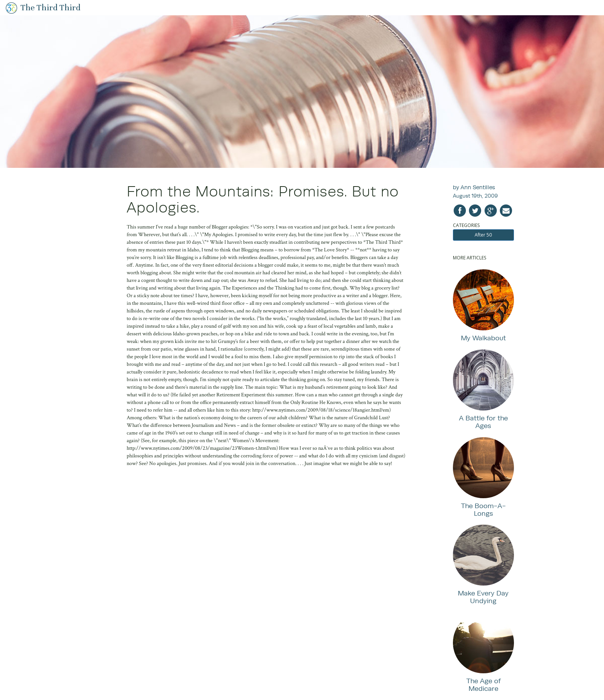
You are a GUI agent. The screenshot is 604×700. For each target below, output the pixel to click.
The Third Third (51, 7)
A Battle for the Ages (483, 422)
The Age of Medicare (483, 685)
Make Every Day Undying (483, 597)
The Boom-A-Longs (483, 509)
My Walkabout (483, 338)
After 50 (483, 235)
